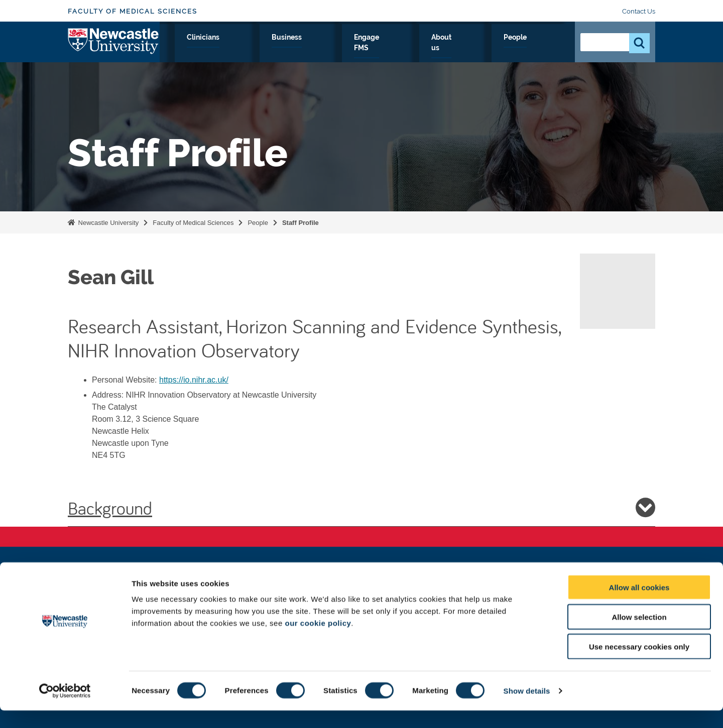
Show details (527, 708)
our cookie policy (318, 640)
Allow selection (639, 634)
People (545, 49)
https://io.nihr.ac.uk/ (194, 380)
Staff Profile (300, 223)
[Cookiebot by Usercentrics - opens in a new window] (65, 708)
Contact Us (639, 11)
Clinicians (331, 49)
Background (361, 508)
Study (285, 49)
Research (239, 49)
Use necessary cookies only (639, 664)
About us (498, 49)
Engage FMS (440, 49)
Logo (114, 46)
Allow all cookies (639, 605)
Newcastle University (107, 223)
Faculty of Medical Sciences (133, 11)
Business (383, 49)
